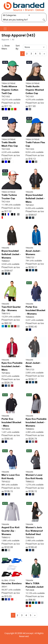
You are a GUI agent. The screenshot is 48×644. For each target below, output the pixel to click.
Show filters (6, 47)
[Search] (21, 20)
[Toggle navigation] (5, 29)
